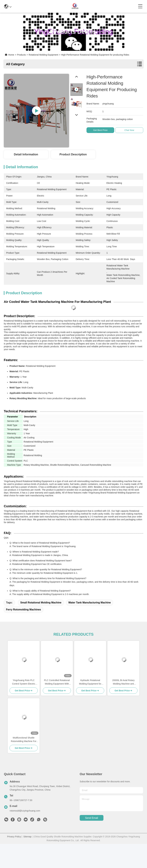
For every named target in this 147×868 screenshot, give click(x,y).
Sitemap (27, 837)
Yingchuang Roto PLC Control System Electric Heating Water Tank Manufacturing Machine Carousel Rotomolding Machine (24, 682)
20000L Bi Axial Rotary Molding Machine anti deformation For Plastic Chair (123, 682)
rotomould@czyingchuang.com (25, 811)
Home (11, 55)
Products (21, 55)
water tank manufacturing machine (90, 603)
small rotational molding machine (41, 603)
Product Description (73, 154)
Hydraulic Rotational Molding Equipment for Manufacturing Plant (90, 682)
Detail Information (26, 154)
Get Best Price (102, 130)
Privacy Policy (14, 837)
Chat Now (130, 130)
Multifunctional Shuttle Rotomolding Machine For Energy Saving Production (24, 740)
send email (92, 818)
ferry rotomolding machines (23, 610)
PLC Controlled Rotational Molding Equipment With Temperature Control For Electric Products (57, 682)
